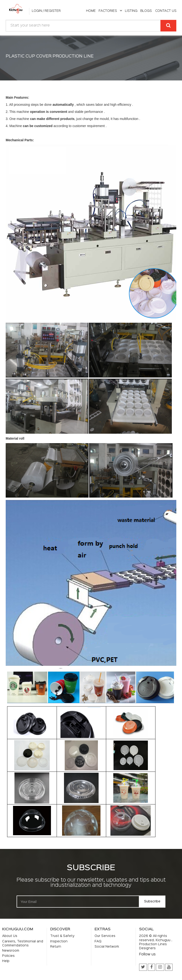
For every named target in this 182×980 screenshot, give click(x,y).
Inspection (59, 941)
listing (131, 11)
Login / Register (46, 11)
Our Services (105, 936)
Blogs (146, 11)
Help (6, 961)
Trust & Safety (62, 936)
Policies (8, 956)
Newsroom (11, 951)
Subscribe (152, 901)
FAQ (98, 941)
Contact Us (166, 11)
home (91, 11)
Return (56, 947)
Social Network (107, 947)
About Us (10, 936)
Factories (110, 11)
